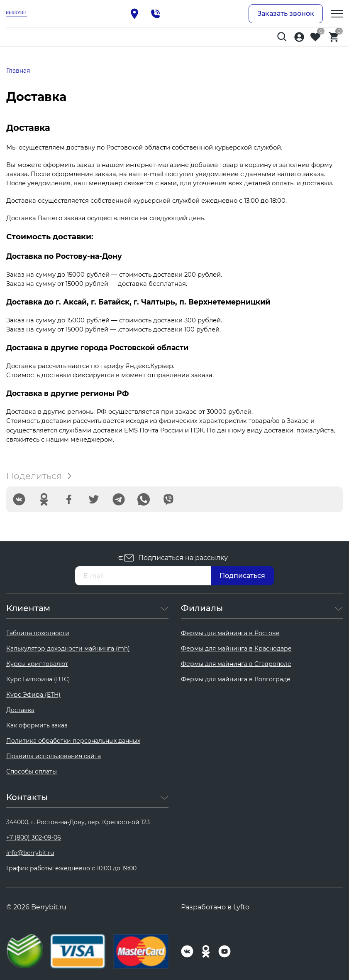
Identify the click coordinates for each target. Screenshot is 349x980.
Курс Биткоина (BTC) (38, 679)
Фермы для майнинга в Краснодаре (236, 648)
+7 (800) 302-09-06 (34, 838)
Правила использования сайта (54, 756)
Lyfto (241, 907)
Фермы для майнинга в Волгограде (236, 679)
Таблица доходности (38, 633)
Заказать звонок (286, 14)
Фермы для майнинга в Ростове (230, 633)
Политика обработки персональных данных (73, 741)
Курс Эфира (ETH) (33, 695)
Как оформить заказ (37, 725)
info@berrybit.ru (30, 853)
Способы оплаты (32, 771)
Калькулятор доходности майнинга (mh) (68, 648)
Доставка (20, 710)
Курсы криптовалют (37, 664)
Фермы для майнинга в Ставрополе (236, 664)
